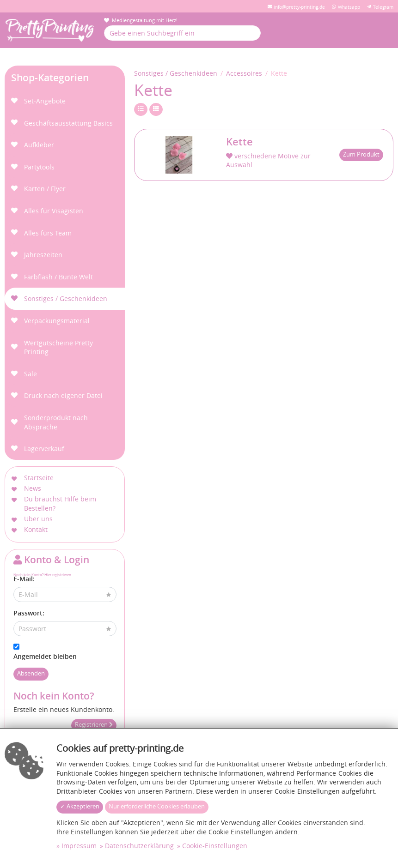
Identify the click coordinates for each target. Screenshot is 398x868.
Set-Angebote (45, 101)
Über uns (38, 519)
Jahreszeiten (43, 255)
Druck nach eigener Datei (63, 395)
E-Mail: (24, 579)
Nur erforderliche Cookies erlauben (157, 806)
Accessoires (244, 73)
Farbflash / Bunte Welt (58, 277)
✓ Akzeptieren (80, 806)
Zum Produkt (361, 154)
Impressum (79, 846)
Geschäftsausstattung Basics (68, 123)
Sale (31, 374)
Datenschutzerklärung (139, 846)
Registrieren (94, 725)
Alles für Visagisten (54, 211)
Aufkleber (39, 145)
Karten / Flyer (45, 189)
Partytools (39, 167)
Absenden (31, 673)
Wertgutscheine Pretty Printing (58, 347)
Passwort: (29, 613)
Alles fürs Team (48, 233)
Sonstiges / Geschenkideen (66, 298)
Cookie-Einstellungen (215, 846)
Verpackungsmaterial (57, 321)
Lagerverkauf (44, 449)
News (33, 488)
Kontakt (36, 529)
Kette (239, 142)
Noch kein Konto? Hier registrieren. (43, 575)
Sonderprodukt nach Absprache (56, 422)
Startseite (39, 478)
